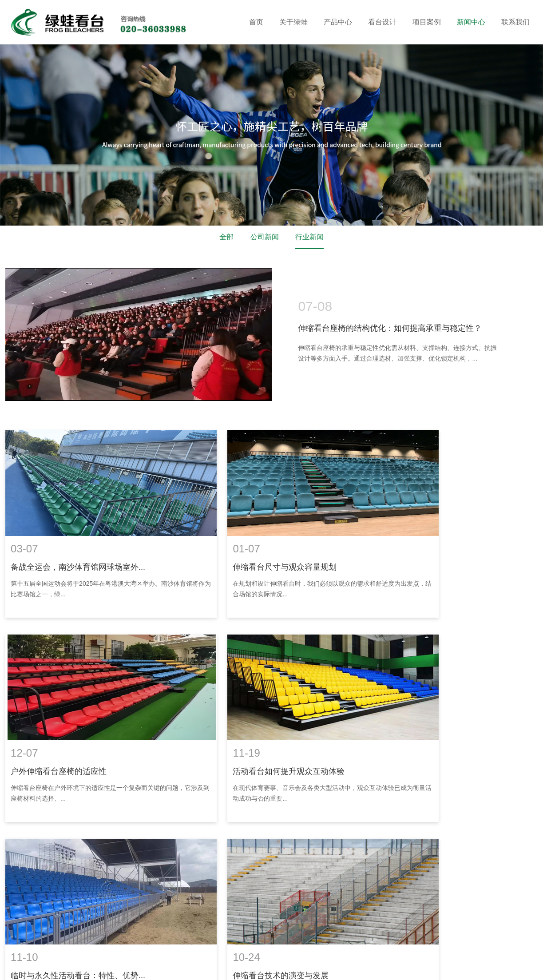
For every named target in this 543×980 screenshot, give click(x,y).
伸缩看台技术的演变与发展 (419, 729)
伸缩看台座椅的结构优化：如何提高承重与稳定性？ (390, 328)
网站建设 (291, 966)
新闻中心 (471, 22)
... (315, 807)
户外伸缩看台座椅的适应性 (419, 547)
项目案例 (427, 22)
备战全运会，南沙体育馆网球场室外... (77, 547)
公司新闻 (265, 237)
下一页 (361, 807)
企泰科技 (322, 966)
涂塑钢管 (73, 966)
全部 (226, 237)
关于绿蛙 (293, 22)
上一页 (182, 807)
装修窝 (49, 966)
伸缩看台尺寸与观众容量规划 (242, 547)
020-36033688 (182, 914)
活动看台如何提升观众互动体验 (66, 729)
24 (335, 807)
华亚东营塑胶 (106, 966)
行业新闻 (309, 237)
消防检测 (204, 966)
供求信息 (139, 966)
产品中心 (338, 22)
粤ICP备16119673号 (220, 956)
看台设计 (382, 22)
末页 (390, 807)
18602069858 (246, 914)
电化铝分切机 (171, 966)
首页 (256, 22)
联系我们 (515, 22)
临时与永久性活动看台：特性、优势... (258, 729)
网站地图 (266, 956)
